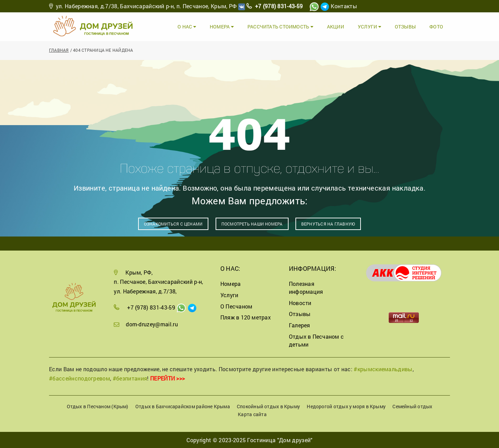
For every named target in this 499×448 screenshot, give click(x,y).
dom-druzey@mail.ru (152, 324)
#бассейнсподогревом (80, 378)
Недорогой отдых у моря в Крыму (346, 406)
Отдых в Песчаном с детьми (316, 340)
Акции (336, 27)
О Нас (187, 27)
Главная (59, 50)
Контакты (344, 6)
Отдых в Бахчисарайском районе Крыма (183, 406)
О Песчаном (236, 306)
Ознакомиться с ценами (173, 224)
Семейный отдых (412, 406)
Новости (300, 303)
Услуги (369, 27)
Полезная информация (306, 288)
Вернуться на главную (328, 224)
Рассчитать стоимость (280, 27)
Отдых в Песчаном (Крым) (98, 406)
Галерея (300, 325)
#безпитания (130, 378)
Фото (436, 27)
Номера (222, 27)
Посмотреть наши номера (252, 224)
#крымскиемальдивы (383, 369)
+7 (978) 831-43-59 (279, 6)
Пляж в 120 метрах (246, 317)
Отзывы (405, 27)
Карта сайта (252, 414)
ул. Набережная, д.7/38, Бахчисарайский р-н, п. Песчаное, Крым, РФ (146, 6)
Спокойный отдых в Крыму (268, 406)
